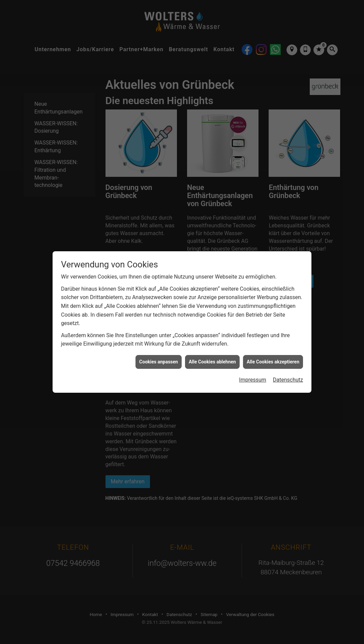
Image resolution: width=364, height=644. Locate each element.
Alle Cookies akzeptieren (273, 354)
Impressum (253, 372)
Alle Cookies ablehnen (212, 354)
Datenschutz (288, 372)
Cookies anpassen (159, 354)
